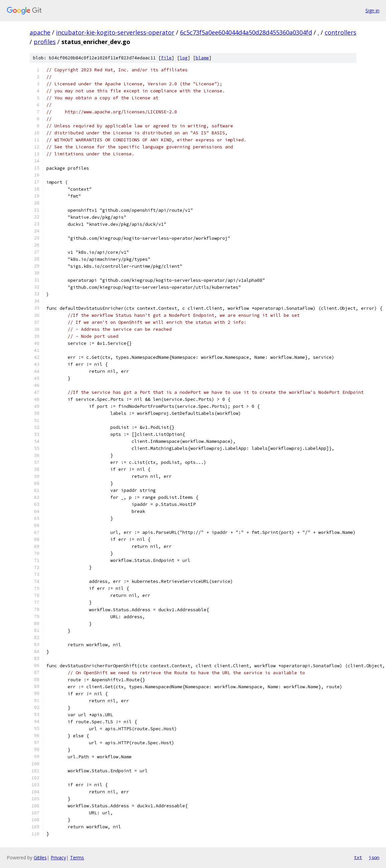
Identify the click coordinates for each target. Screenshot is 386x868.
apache (40, 32)
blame (202, 58)
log (184, 58)
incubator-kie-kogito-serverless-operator (115, 32)
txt (358, 857)
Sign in (372, 11)
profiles (45, 42)
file (166, 58)
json (374, 857)
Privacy (58, 857)
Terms (77, 857)
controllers (340, 32)
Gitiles (40, 857)
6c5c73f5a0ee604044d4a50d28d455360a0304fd (246, 32)
